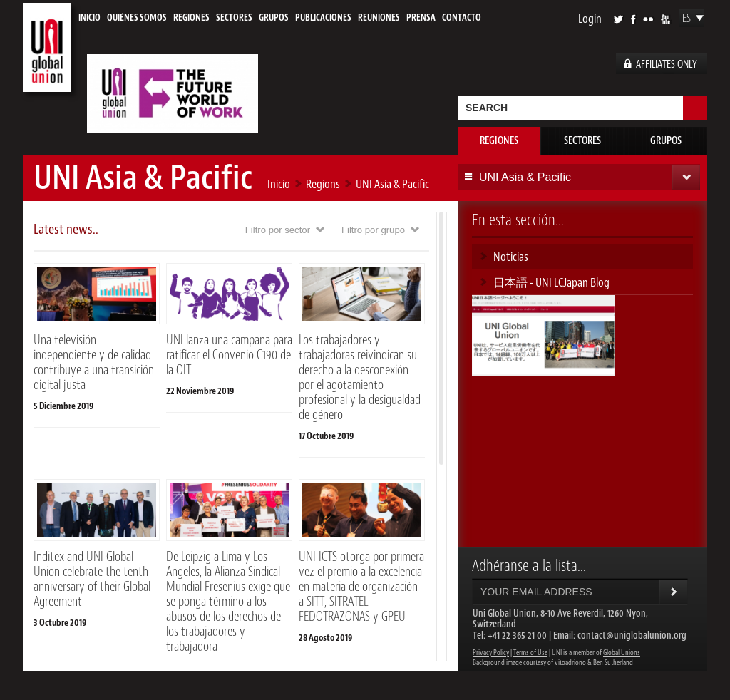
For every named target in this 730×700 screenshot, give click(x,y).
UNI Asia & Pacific (392, 184)
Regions (323, 184)
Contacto (462, 17)
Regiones (191, 17)
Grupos (274, 17)
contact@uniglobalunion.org (632, 635)
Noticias (511, 257)
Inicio (89, 17)
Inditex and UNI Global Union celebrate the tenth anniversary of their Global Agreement (92, 579)
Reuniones (379, 17)
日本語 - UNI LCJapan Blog (551, 282)
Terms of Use (530, 653)
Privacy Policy (491, 653)
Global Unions (622, 653)
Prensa (421, 17)
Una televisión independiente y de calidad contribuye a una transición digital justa (94, 362)
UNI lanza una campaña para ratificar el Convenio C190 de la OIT (229, 355)
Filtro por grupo (373, 230)
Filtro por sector (278, 230)
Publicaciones (323, 17)
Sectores (234, 17)
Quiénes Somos (137, 17)
